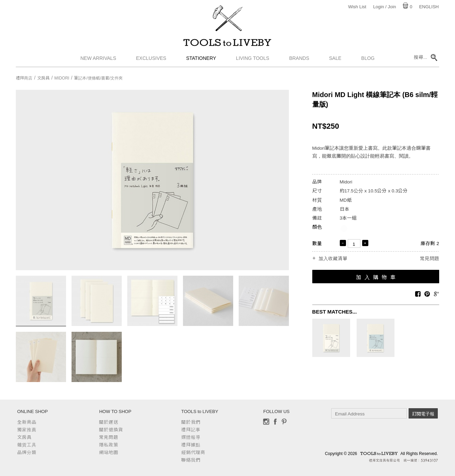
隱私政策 (109, 445)
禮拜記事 (191, 430)
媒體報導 (191, 437)
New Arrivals (98, 60)
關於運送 (109, 422)
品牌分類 (27, 452)
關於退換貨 (111, 430)
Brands (299, 60)
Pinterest (284, 422)
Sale (335, 60)
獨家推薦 (27, 430)
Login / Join (385, 7)
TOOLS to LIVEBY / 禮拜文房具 (228, 44)
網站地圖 (109, 452)
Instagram (266, 422)
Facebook (275, 422)
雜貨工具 (27, 445)
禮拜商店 (24, 78)
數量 (317, 244)
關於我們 (191, 422)
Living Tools (253, 60)
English (429, 7)
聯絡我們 (191, 460)
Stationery (201, 60)
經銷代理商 (193, 452)
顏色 (317, 227)
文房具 (43, 78)
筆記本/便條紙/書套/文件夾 (98, 78)
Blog (368, 60)
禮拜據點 (191, 445)
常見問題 (430, 259)
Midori (62, 78)
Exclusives (151, 60)
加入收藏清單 (333, 259)
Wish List (357, 7)
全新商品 (27, 422)
